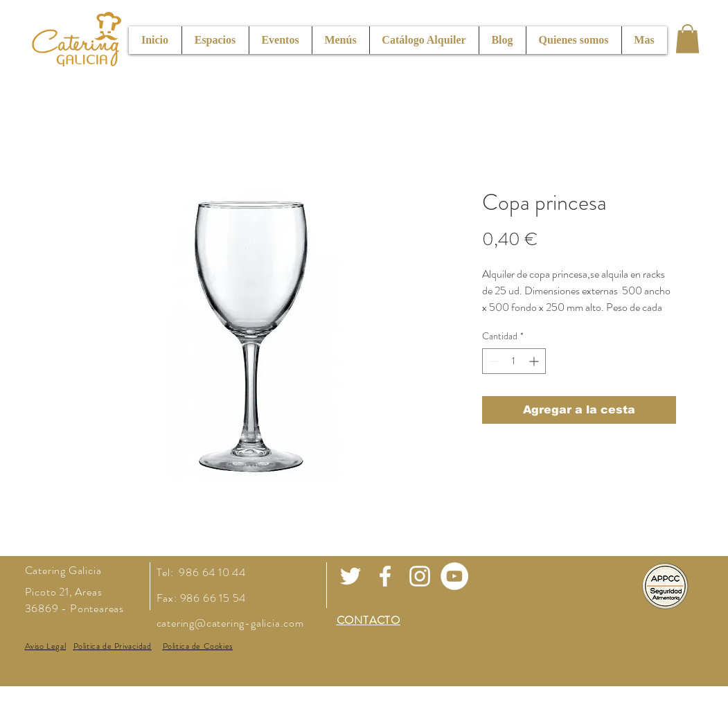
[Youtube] (454, 576)
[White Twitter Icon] (350, 576)
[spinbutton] (514, 361)
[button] (687, 39)
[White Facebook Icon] (385, 576)
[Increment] (535, 361)
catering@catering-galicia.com (230, 623)
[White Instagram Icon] (420, 576)
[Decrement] (493, 361)
